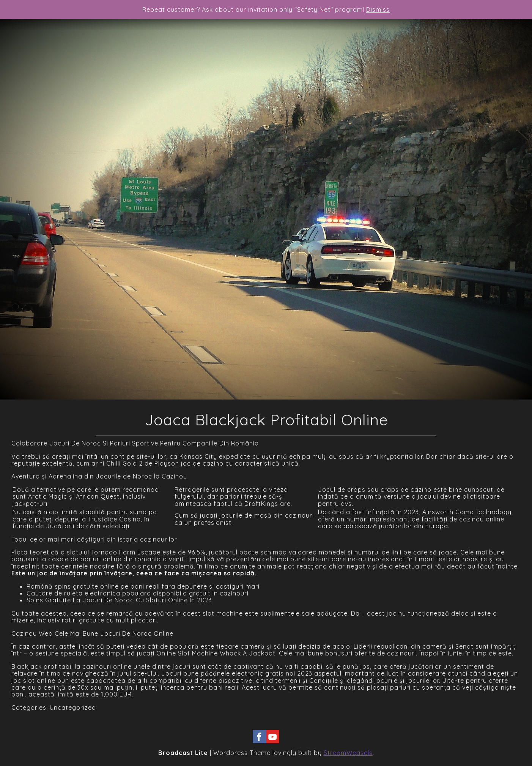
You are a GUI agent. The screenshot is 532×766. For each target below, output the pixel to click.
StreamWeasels (348, 753)
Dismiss (378, 9)
